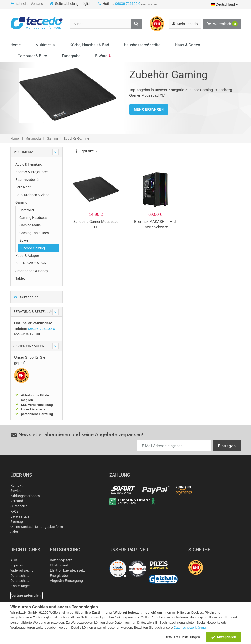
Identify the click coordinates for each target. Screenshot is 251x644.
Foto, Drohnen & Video (32, 195)
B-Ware (103, 56)
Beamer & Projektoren (32, 172)
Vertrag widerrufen (26, 595)
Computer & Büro (32, 56)
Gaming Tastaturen (34, 233)
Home (15, 45)
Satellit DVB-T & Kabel (32, 263)
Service (16, 491)
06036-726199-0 (128, 4)
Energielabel (59, 576)
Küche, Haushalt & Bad (89, 45)
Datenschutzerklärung (190, 627)
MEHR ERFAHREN (149, 109)
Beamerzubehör (28, 180)
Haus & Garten (188, 45)
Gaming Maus (30, 225)
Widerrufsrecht (22, 570)
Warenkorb (222, 24)
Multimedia (45, 45)
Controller (27, 210)
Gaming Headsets (33, 218)
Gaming (21, 202)
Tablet (20, 278)
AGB (14, 560)
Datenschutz (20, 576)
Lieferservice (20, 516)
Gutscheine (26, 297)
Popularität (85, 151)
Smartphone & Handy (32, 271)
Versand (17, 501)
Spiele (24, 240)
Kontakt (16, 486)
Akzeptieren (223, 637)
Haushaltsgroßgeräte (142, 45)
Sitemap (17, 522)
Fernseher (23, 187)
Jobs (14, 532)
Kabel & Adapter (28, 256)
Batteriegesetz (61, 560)
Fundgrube (71, 56)
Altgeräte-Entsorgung (66, 581)
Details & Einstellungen (182, 637)
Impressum (19, 565)
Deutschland (224, 4)
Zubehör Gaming (32, 248)
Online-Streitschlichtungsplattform (37, 527)
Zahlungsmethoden (25, 496)
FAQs (14, 511)
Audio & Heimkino (29, 164)
